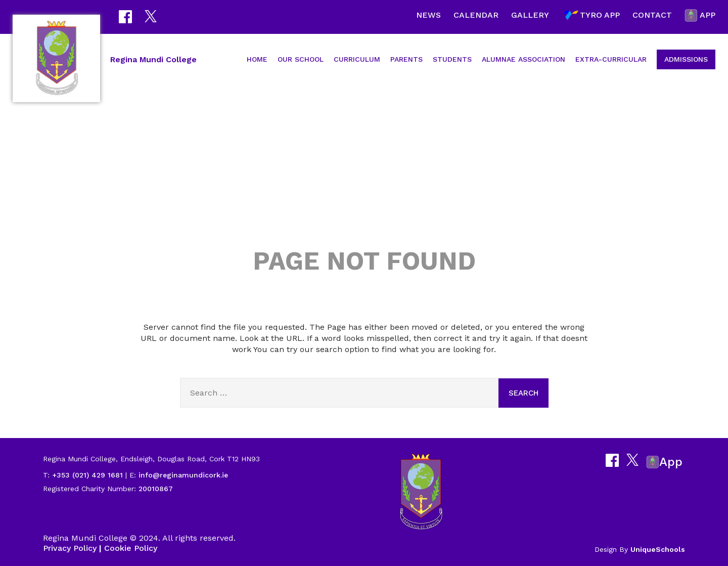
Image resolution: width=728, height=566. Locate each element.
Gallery (530, 15)
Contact (652, 15)
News (428, 15)
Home (257, 59)
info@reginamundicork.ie (183, 475)
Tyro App (591, 15)
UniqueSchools (658, 549)
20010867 (154, 489)
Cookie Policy (131, 548)
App (700, 15)
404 (364, 178)
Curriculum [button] (357, 59)
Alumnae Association (524, 59)
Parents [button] (406, 59)
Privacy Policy (70, 548)
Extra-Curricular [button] (611, 59)
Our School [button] (301, 59)
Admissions (686, 59)
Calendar (476, 15)
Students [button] (452, 59)
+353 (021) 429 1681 (87, 475)
